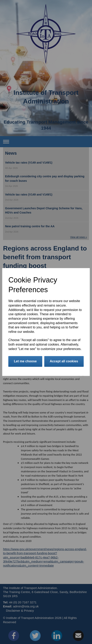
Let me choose (25, 361)
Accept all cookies (64, 361)
